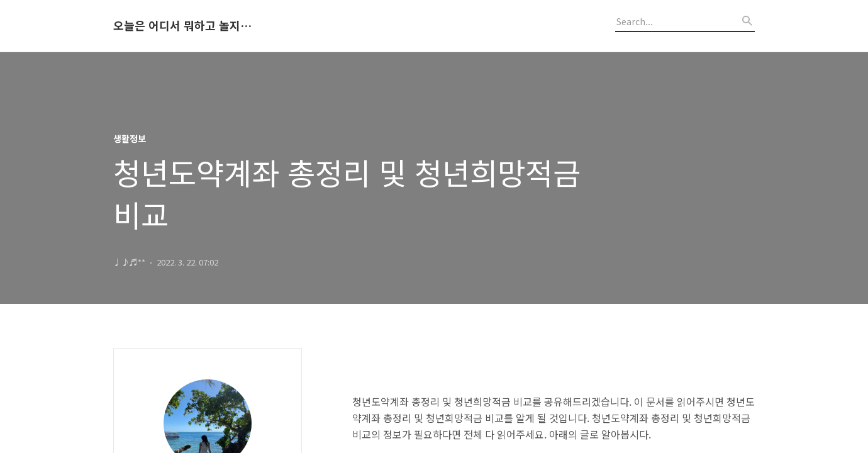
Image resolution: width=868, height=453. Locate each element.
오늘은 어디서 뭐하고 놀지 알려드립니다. (182, 26)
